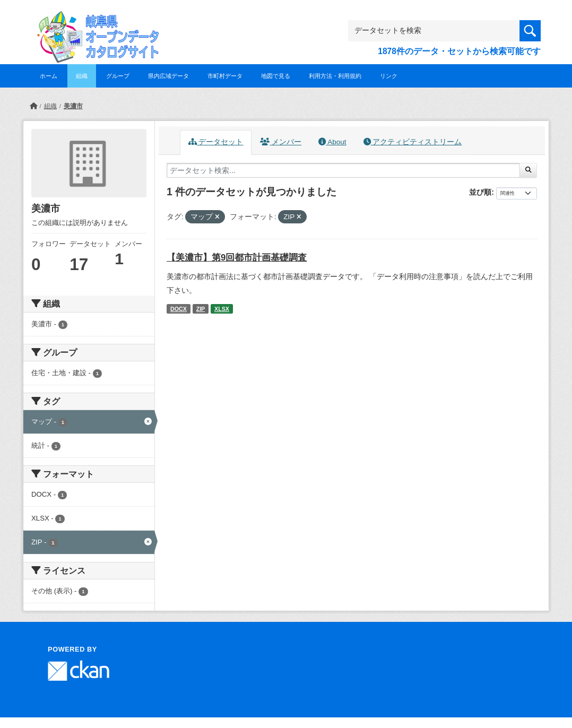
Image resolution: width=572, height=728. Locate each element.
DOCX (179, 309)
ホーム (49, 76)
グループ (118, 76)
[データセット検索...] (343, 170)
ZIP (201, 309)
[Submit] (528, 170)
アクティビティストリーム (413, 142)
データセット (216, 142)
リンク (389, 76)
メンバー (281, 142)
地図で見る (276, 76)
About (332, 142)
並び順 (480, 192)
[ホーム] (33, 106)
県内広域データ (168, 76)
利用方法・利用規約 (335, 76)
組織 (82, 76)
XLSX (222, 309)
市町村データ (225, 76)
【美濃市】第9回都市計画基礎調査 (237, 258)
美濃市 (73, 106)
